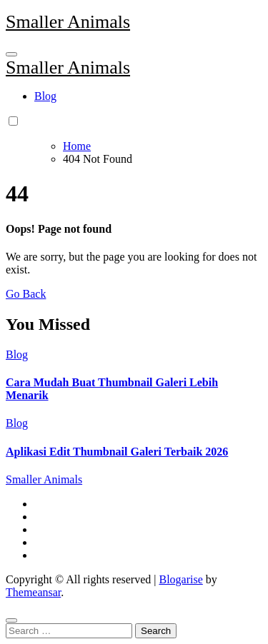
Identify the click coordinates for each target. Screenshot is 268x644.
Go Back (26, 294)
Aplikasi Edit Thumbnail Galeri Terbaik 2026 (117, 452)
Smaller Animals (68, 22)
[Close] (11, 620)
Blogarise (180, 579)
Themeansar (33, 592)
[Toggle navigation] (11, 54)
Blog (45, 96)
